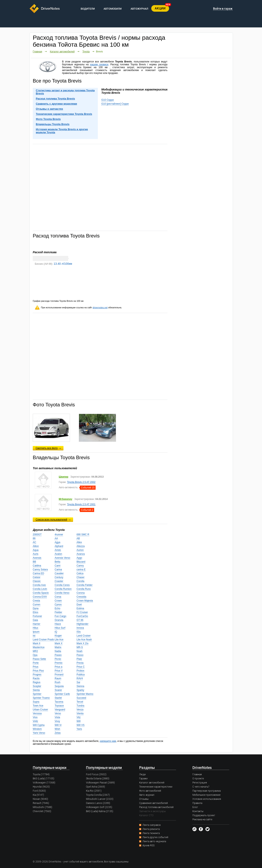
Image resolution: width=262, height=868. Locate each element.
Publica (81, 675)
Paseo (58, 655)
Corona (81, 593)
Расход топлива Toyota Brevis (55, 99)
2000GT (37, 535)
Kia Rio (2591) (94, 791)
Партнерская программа (207, 791)
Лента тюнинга (151, 833)
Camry (80, 566)
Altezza (81, 546)
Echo (57, 608)
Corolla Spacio (41, 593)
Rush (58, 682)
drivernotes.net (100, 307)
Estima (80, 608)
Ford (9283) (39, 791)
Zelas (58, 733)
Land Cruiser (84, 636)
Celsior (37, 577)
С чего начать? (201, 787)
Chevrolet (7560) (42, 811)
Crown (58, 601)
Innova (80, 628)
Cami (58, 566)
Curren (37, 605)
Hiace (58, 624)
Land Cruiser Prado (43, 640)
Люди (142, 774)
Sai (78, 682)
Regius (37, 682)
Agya (57, 542)
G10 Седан (108, 100)
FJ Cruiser (82, 612)
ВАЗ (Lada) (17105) (43, 779)
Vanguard (60, 710)
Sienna (80, 686)
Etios (36, 612)
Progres (37, 675)
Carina (58, 570)
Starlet (58, 698)
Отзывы (144, 799)
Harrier (37, 624)
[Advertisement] (100, 187)
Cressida (81, 597)
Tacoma (59, 702)
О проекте (198, 779)
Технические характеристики (156, 787)
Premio (59, 663)
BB (34, 562)
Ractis (36, 678)
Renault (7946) (41, 803)
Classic (37, 581)
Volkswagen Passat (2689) (100, 783)
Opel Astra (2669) (95, 787)
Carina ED (38, 573)
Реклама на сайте (202, 819)
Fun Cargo (60, 616)
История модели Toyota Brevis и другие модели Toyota (62, 131)
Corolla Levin (40, 589)
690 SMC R (83, 535)
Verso (58, 713)
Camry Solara (40, 570)
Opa (35, 655)
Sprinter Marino (85, 694)
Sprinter (37, 694)
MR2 (35, 651)
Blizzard (81, 562)
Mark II (37, 643)
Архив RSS (149, 845)
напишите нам (108, 741)
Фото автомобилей (150, 791)
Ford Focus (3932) (96, 774)
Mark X (59, 643)
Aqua (36, 550)
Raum (58, 678)
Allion (36, 546)
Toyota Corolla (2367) (98, 795)
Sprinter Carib (62, 694)
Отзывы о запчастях (49, 109)
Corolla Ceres (62, 585)
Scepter (37, 686)
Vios (35, 717)
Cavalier (59, 573)
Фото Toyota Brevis (48, 119)
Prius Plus (38, 671)
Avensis (37, 558)
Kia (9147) (38, 795)
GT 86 (80, 620)
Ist (34, 636)
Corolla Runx (84, 589)
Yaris (79, 729)
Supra (36, 702)
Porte (36, 663)
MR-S (80, 647)
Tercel (80, 702)
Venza (80, 710)
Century (59, 577)
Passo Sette (39, 659)
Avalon (58, 554)
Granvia (59, 620)
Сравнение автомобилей (154, 803)
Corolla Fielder (85, 585)
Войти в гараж (223, 9)
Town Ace (38, 706)
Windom (37, 729)
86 (34, 538)
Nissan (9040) (40, 799)
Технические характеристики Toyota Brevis (64, 114)
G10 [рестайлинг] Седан (115, 104)
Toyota (86, 52)
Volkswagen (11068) (44, 783)
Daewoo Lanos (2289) (98, 803)
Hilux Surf (60, 628)
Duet (79, 605)
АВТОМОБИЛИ (113, 9)
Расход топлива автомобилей (156, 807)
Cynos (58, 605)
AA (56, 538)
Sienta (36, 690)
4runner (59, 535)
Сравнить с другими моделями (56, 104)
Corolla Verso (62, 593)
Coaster (59, 581)
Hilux (36, 628)
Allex (79, 542)
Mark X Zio (82, 643)
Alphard (59, 546)
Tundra (80, 706)
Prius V (59, 671)
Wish (57, 729)
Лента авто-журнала (154, 841)
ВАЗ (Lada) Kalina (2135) (100, 811)
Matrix (58, 647)
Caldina (37, 566)
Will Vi (58, 725)
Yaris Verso (39, 733)
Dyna (36, 608)
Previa (80, 663)
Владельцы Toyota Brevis (53, 124)
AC (34, 542)
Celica (80, 573)
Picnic (58, 659)
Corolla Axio (39, 585)
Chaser (81, 577)
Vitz (79, 717)
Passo (80, 655)
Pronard (59, 675)
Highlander (82, 624)
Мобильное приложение (206, 795)
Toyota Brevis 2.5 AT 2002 (81, 482)
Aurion (80, 550)
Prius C (81, 667)
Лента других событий (155, 837)
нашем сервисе (99, 64)
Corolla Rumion (63, 589)
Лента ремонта (151, 829)
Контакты (198, 811)
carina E (81, 570)
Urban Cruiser (40, 710)
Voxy (57, 721)
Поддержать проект (204, 815)
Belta (57, 562)
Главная (37, 52)
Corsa (58, 597)
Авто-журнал (147, 795)
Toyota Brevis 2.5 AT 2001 (81, 504)
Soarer (58, 690)
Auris (36, 554)
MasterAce (39, 647)
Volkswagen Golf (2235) (99, 807)
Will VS (81, 725)
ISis (79, 632)
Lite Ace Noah (84, 640)
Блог (195, 807)
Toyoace (59, 706)
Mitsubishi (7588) (42, 807)
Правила (197, 803)
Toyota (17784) (41, 774)
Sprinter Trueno (41, 698)
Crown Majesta (85, 601)
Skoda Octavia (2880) (98, 779)
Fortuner (37, 616)
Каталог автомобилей (62, 52)
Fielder (58, 612)
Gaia (35, 620)
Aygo (79, 558)
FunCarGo (82, 616)
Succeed (81, 698)
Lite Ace (59, 640)
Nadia (58, 651)
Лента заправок (152, 825)
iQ (56, 632)
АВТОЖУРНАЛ (139, 9)
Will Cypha (39, 725)
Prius (36, 667)
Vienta (80, 713)
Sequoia (59, 686)
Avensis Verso (62, 558)
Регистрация (200, 783)
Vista (57, 717)
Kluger (58, 636)
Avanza (81, 554)
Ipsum (36, 632)
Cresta (36, 601)
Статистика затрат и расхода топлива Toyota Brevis (65, 92)
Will (78, 721)
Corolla (80, 581)
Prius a (58, 667)
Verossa (37, 713)
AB (78, 538)
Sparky (80, 690)
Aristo (58, 550)
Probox (80, 671)
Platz (79, 659)
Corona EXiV (40, 597)
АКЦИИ (160, 8)
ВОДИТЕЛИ (88, 9)
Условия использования (207, 799)
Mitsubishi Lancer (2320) (100, 799)
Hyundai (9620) (41, 787)
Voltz (35, 721)
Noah (80, 651)
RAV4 (80, 678)
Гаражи (143, 779)
